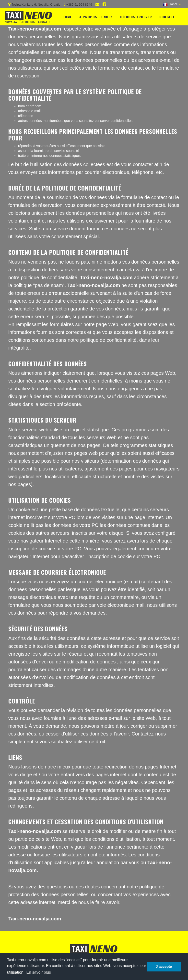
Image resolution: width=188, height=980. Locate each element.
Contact (167, 16)
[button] (172, 4)
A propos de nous (96, 16)
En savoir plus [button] (39, 972)
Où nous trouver (136, 16)
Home (67, 16)
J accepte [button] (164, 967)
